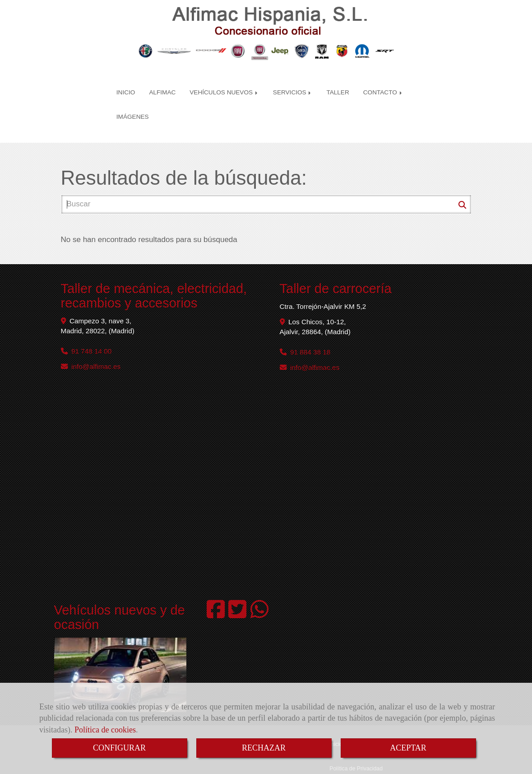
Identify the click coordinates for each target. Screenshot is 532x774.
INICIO (126, 79)
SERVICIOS (293, 79)
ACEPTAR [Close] (408, 748)
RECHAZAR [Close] (264, 748)
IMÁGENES (133, 103)
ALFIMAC (162, 79)
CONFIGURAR (119, 748)
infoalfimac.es (96, 346)
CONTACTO (383, 79)
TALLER (338, 79)
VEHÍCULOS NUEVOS (224, 79)
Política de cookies (105, 730)
